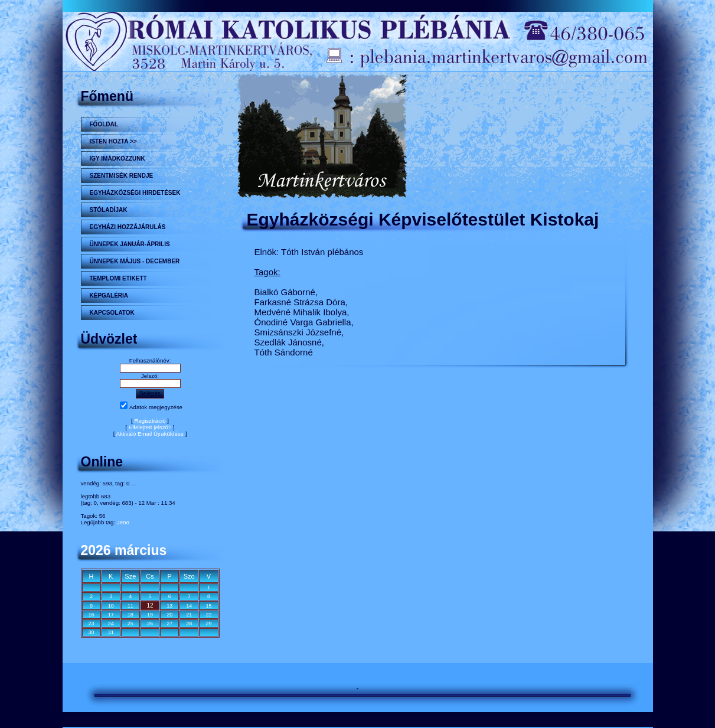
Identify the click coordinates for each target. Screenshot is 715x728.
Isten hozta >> (113, 141)
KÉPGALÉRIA (109, 296)
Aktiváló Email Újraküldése (150, 434)
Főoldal (104, 124)
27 (169, 623)
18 (130, 615)
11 (130, 606)
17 (111, 615)
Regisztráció (150, 421)
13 (169, 606)
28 (189, 623)
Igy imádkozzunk (117, 159)
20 (169, 615)
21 (189, 615)
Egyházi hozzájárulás (128, 227)
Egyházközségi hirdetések (135, 193)
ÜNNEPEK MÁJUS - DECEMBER (135, 261)
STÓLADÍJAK (109, 210)
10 (111, 606)
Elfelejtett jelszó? (150, 427)
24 (111, 623)
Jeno (123, 522)
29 (208, 623)
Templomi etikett (118, 278)
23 (92, 623)
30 (92, 632)
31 (111, 632)
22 (208, 615)
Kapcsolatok (112, 313)
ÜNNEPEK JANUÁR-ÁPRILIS (130, 244)
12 (150, 605)
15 (208, 606)
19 (150, 615)
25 (130, 623)
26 (150, 623)
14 (189, 606)
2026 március (124, 550)
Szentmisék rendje (122, 176)
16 (92, 615)
